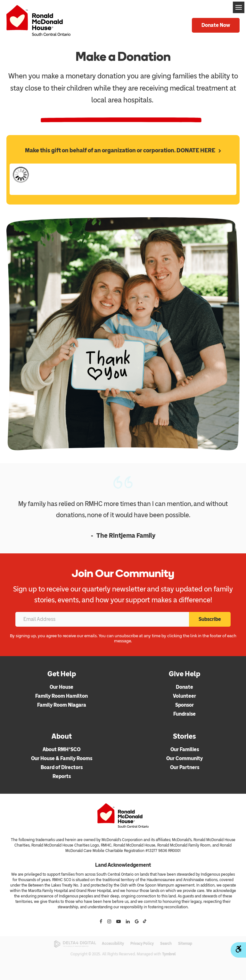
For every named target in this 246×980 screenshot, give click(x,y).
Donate (184, 687)
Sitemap (185, 944)
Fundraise (184, 714)
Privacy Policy (142, 944)
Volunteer (184, 696)
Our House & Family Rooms (62, 758)
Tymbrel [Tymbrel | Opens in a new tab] (169, 954)
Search (166, 944)
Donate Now (216, 25)
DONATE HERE (196, 150)
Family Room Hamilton (61, 696)
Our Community (184, 758)
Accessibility (113, 944)
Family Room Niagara (62, 705)
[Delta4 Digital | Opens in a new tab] (75, 944)
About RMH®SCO (61, 749)
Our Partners (185, 767)
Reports (62, 776)
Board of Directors (62, 767)
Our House (61, 687)
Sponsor (184, 705)
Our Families (185, 749)
